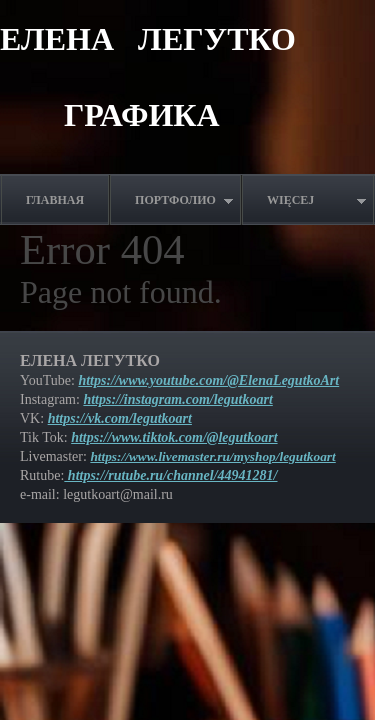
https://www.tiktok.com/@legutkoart (174, 437)
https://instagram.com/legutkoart (177, 399)
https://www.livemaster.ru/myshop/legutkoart (212, 456)
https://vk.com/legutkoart (120, 418)
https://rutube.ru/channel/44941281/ (170, 475)
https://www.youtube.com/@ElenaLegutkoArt (208, 380)
